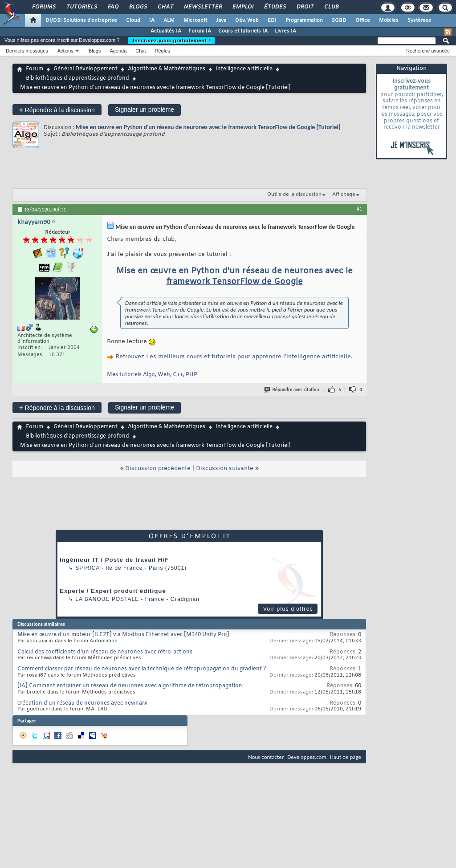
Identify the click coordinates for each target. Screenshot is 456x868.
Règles (163, 51)
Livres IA (285, 31)
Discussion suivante (225, 468)
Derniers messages (27, 51)
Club (331, 7)
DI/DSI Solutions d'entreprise (81, 20)
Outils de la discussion (294, 195)
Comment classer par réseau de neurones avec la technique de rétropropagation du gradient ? (142, 669)
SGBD (339, 20)
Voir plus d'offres (288, 609)
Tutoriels (81, 7)
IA (152, 20)
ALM (169, 20)
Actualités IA (166, 31)
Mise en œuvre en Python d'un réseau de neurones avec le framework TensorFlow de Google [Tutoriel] (208, 127)
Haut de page (346, 757)
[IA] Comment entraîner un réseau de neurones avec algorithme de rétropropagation (130, 686)
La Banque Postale (107, 599)
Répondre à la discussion (57, 110)
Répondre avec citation (292, 390)
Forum (35, 69)
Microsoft (195, 20)
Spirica (87, 568)
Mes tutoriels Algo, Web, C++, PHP (152, 375)
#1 (359, 209)
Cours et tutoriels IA (243, 31)
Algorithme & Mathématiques (167, 69)
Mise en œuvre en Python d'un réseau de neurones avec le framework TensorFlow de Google (234, 276)
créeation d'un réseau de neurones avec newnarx (82, 703)
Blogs (138, 7)
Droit (305, 7)
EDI (272, 20)
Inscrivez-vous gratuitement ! (171, 41)
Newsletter (202, 7)
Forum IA (200, 31)
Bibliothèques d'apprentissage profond (77, 78)
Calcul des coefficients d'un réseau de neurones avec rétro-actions (105, 652)
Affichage (344, 195)
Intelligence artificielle (244, 69)
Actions (65, 51)
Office (363, 20)
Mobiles (389, 20)
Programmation (304, 20)
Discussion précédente (158, 468)
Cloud (133, 20)
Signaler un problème (145, 110)
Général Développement (85, 69)
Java (221, 20)
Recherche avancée (428, 51)
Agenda (118, 51)
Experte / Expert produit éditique (113, 591)
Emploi (242, 7)
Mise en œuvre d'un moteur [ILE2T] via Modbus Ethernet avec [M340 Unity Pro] (123, 635)
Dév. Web (247, 20)
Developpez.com (307, 757)
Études (275, 7)
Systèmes (419, 20)
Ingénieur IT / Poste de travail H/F (114, 560)
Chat (165, 7)
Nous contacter (266, 757)
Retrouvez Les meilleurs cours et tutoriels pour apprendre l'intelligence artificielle (233, 357)
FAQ (113, 7)
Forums (43, 7)
